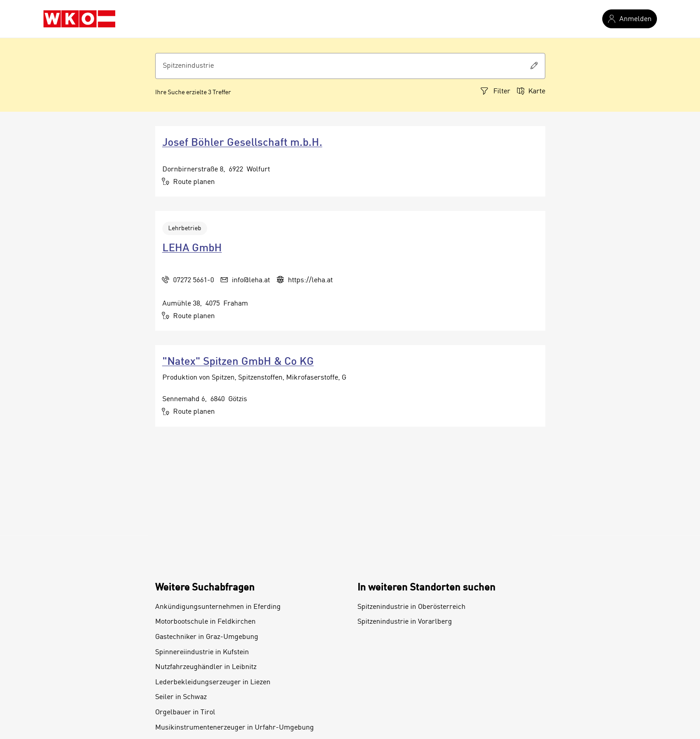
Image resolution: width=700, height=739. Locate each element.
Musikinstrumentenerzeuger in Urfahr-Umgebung (235, 728)
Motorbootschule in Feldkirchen (205, 622)
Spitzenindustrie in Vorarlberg (405, 622)
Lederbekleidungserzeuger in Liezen (213, 682)
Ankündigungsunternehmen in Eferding (218, 607)
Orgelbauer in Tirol (185, 713)
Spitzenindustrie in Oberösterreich (411, 607)
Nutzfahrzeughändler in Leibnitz (206, 667)
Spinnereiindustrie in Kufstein (202, 652)
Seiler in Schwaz (181, 697)
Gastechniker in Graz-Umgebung (207, 637)
